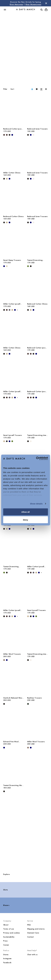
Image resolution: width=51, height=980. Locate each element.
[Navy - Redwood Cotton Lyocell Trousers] (12, 135)
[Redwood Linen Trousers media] (38, 111)
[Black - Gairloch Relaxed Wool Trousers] (4, 704)
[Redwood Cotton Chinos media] (14, 198)
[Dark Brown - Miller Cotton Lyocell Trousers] (7, 310)
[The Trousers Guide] (26, 833)
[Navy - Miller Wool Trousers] (7, 660)
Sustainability (9, 937)
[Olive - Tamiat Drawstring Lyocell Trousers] (28, 266)
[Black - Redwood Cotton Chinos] (4, 222)
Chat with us (32, 955)
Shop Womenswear (33, 4)
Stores (6, 955)
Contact (30, 937)
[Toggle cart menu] (46, 10)
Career (6, 945)
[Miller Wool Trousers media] (14, 636)
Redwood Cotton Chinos (13, 216)
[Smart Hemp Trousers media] (14, 242)
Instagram (7, 958)
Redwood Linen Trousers (37, 129)
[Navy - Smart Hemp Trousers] (4, 266)
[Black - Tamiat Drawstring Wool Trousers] (4, 791)
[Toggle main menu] (5, 10)
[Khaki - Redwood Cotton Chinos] (7, 222)
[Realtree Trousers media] (38, 680)
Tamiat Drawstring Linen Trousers (37, 435)
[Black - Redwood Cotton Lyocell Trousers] (10, 135)
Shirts (6, 890)
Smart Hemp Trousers (12, 260)
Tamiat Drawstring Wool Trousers (13, 785)
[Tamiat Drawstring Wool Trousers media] (14, 767)
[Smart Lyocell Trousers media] (14, 417)
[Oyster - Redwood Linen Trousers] (33, 135)
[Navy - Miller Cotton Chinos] (10, 179)
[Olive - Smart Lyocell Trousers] (12, 441)
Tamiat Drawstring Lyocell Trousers (35, 260)
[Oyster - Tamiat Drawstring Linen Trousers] (31, 441)
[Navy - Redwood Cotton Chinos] (10, 222)
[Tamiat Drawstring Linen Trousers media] (38, 417)
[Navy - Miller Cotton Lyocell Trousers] (15, 310)
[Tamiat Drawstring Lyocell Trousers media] (38, 242)
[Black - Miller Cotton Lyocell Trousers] (4, 310)
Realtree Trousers (35, 698)
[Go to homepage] (26, 10)
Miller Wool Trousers (12, 654)
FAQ (29, 925)
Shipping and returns (36, 929)
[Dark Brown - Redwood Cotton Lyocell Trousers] (4, 135)
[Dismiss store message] (46, 3)
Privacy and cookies (12, 933)
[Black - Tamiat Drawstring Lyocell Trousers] (31, 266)
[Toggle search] (41, 10)
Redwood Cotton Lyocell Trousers (13, 129)
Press (5, 941)
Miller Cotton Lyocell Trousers (12, 304)
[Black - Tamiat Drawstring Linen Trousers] (28, 441)
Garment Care (33, 933)
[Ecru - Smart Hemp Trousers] (7, 266)
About (6, 925)
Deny (26, 520)
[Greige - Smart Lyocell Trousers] (4, 441)
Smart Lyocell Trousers (13, 435)
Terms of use (9, 929)
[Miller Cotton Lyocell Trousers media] (14, 286)
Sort (12, 89)
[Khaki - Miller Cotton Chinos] (7, 179)
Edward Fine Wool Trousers (11, 742)
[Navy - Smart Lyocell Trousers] (10, 441)
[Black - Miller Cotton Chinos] (4, 179)
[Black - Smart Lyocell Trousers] (7, 441)
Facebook (7, 963)
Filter (5, 89)
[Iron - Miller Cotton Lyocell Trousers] (10, 310)
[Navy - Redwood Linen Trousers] (31, 135)
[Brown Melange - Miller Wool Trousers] (4, 660)
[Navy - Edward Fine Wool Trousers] (4, 748)
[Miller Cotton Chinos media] (14, 154)
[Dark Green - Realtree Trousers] (28, 704)
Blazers (6, 905)
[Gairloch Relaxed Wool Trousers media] (14, 680)
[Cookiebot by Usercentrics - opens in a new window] (36, 458)
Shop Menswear (16, 4)
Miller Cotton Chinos (12, 173)
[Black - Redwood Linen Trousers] (28, 135)
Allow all (26, 512)
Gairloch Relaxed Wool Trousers (13, 698)
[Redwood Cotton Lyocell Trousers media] (14, 111)
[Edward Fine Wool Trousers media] (14, 723)
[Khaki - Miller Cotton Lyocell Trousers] (12, 310)
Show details (36, 504)
